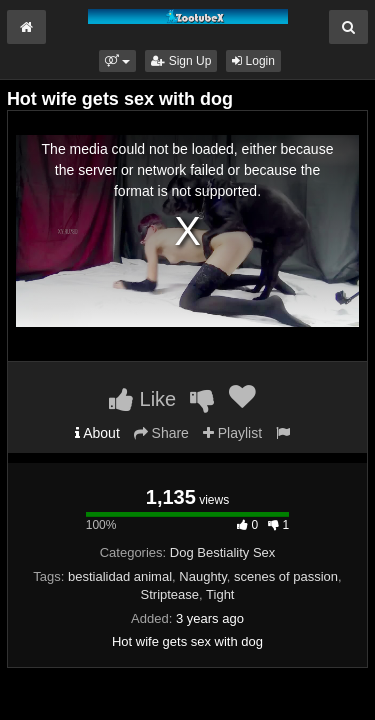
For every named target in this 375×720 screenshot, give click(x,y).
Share (161, 433)
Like (142, 399)
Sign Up (181, 61)
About (97, 433)
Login (253, 61)
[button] (117, 61)
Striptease (170, 594)
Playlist (232, 433)
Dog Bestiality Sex (223, 552)
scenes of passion (286, 576)
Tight (220, 594)
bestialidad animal (120, 576)
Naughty (202, 576)
